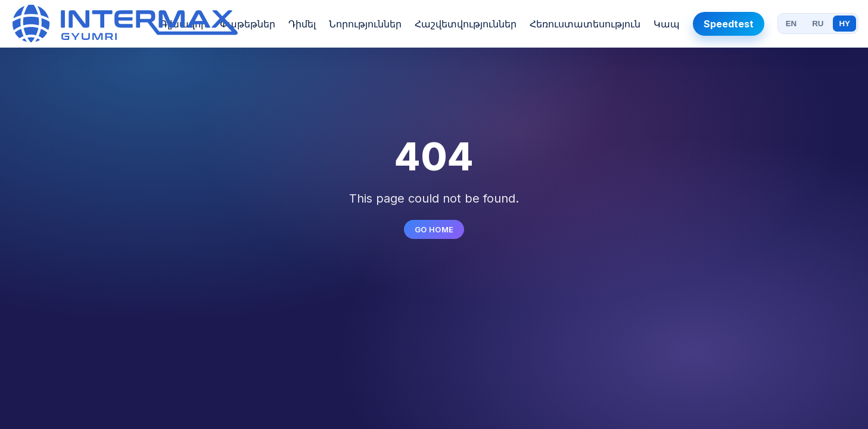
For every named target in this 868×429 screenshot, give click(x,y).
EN (791, 24)
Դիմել (302, 24)
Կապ (667, 24)
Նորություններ (365, 24)
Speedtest (729, 24)
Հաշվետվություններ (466, 24)
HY (844, 24)
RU (818, 24)
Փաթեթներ (248, 24)
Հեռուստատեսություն (585, 24)
